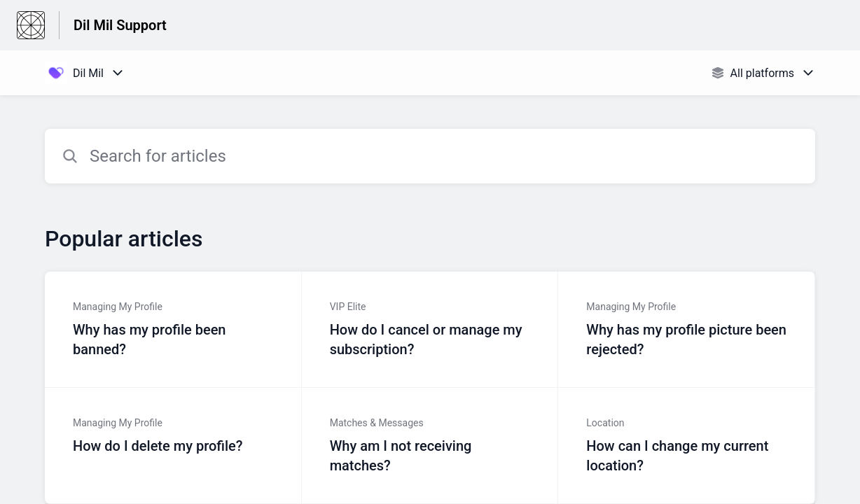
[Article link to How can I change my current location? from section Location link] (687, 446)
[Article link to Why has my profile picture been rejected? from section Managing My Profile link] (687, 330)
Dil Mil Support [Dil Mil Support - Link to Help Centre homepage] (120, 25)
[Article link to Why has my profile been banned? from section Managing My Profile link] (173, 330)
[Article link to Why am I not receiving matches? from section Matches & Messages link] (430, 446)
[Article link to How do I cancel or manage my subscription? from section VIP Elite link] (430, 330)
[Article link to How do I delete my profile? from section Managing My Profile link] (173, 446)
